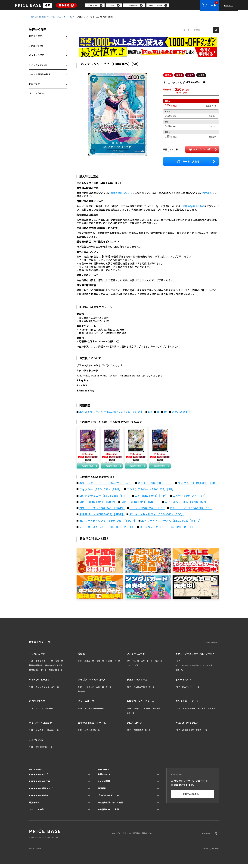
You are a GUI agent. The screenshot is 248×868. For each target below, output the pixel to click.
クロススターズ (135, 727)
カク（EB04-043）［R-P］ (151, 500)
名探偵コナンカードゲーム (141, 705)
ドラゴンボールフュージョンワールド (195, 657)
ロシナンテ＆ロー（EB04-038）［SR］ (151, 493)
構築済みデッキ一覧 (54, 669)
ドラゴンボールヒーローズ (92, 684)
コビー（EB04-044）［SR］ (190, 500)
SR (150, 412)
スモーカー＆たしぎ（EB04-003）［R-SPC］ (107, 531)
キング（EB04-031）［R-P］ (155, 487)
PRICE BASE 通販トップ (41, 792)
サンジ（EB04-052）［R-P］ (147, 512)
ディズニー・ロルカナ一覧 (47, 734)
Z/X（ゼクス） (37, 744)
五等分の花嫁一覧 (92, 734)
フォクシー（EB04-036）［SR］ (198, 487)
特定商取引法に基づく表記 (110, 806)
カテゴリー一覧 (36, 813)
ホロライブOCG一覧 (45, 712)
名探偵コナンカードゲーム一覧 (147, 712)
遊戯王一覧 (89, 665)
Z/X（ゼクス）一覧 (44, 751)
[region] (143, 5)
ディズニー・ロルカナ (41, 727)
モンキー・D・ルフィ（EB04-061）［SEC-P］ (108, 525)
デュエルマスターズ (137, 684)
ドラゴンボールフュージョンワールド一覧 (194, 669)
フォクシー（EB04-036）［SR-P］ (101, 493)
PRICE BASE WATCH (39, 785)
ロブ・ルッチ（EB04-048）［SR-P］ (102, 512)
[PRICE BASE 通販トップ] (45, 837)
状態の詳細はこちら (194, 206)
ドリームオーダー (87, 705)
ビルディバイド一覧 (191, 691)
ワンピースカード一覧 (143, 665)
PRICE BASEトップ (39, 778)
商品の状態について (121, 193)
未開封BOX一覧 (56, 674)
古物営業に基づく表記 (108, 813)
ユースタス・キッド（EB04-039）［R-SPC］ (167, 531)
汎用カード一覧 (113, 665)
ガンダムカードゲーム (187, 705)
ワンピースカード (57, 17)
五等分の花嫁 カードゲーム (92, 727)
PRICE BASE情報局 (39, 799)
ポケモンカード (37, 657)
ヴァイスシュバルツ (39, 684)
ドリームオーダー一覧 (94, 712)
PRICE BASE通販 (38, 17)
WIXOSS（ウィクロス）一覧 (195, 734)
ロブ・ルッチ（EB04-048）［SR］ (186, 506)
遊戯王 (81, 657)
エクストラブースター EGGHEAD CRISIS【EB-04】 (111, 412)
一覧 (70, 17)
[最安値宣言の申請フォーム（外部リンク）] (148, 52)
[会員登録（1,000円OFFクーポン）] (148, 42)
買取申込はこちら (193, 798)
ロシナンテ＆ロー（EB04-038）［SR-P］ (105, 500)
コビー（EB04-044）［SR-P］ (98, 506)
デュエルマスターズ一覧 (144, 691)
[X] (216, 837)
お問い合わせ (104, 778)
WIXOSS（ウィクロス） (188, 727)
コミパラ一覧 (133, 669)
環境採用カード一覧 (38, 674)
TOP (31, 665)
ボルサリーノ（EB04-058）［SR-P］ (102, 518)
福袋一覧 (59, 665)
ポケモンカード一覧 (45, 665)
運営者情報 (34, 806)
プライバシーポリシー (108, 799)
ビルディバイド (184, 684)
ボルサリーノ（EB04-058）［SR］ (191, 512)
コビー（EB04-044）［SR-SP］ (141, 506)
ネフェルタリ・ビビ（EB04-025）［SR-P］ (106, 487)
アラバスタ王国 (181, 412)
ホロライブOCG (37, 705)
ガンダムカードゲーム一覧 (194, 712)
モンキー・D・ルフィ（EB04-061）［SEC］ (157, 518)
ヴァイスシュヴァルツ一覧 (47, 691)
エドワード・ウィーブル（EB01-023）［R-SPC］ (172, 525)
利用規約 (207, 193)
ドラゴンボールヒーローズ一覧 (98, 691)
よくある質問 (104, 785)
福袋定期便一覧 (36, 669)
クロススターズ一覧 (142, 734)
